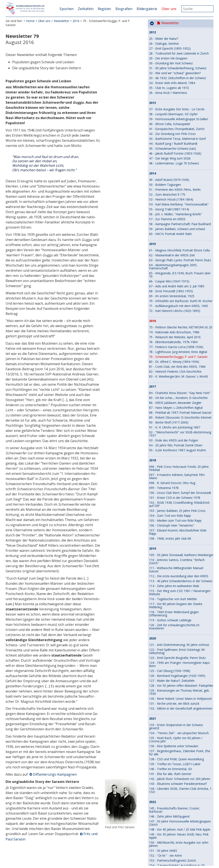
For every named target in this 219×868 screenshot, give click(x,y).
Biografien (124, 9)
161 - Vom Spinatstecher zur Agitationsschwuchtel (169, 599)
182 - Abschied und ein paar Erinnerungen (178, 746)
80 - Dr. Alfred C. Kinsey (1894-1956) (174, 41)
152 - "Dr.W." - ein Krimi (165, 535)
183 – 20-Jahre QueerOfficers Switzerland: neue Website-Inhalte (178, 753)
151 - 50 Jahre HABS (163, 530)
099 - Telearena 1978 (164, 167)
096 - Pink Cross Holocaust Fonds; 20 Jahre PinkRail (179, 148)
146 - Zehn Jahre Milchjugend (169, 496)
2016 (76, 21)
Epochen (67, 9)
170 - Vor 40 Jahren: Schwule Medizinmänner (180, 663)
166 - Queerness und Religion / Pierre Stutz (179, 631)
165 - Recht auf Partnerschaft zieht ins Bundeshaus (176, 625)
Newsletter (61, 21)
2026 (152, 825)
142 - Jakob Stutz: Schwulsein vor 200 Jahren (180, 458)
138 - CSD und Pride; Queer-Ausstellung (176, 439)
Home (30, 21)
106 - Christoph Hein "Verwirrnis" (172, 205)
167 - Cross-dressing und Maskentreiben (177, 636)
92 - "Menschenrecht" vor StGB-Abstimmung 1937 (180, 113)
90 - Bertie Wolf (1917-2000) (169, 102)
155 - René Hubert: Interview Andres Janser (179, 553)
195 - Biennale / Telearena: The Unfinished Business (178, 846)
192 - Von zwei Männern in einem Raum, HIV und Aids (180, 813)
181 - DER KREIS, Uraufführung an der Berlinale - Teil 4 (175, 740)
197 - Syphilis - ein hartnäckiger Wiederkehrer (180, 860)
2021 (152, 398)
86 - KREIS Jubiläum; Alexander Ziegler (175, 82)
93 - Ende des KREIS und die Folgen (174, 120)
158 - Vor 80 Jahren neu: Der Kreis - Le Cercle (180, 582)
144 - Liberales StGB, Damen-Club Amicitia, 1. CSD (181, 470)
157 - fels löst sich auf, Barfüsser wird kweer (180, 578)
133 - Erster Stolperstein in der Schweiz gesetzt (176, 406)
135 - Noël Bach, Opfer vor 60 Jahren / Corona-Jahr (176, 419)
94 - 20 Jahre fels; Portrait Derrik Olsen (176, 125)
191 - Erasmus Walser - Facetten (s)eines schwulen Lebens (177, 805)
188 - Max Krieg (160, 788)
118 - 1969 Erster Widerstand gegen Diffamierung (174, 293)
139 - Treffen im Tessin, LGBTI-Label (175, 444)
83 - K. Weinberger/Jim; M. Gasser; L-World (178, 56)
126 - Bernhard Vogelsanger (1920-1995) (177, 355)
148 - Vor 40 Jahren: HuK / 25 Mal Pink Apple (180, 509)
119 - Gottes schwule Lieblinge (170, 300)
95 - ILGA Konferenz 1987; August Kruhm (178, 130)
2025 (152, 732)
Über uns (169, 9)
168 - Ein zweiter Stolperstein (169, 641)
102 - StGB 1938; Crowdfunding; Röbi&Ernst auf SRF (179, 184)
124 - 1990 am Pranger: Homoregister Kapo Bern (179, 344)
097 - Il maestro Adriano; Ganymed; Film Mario (177, 156)
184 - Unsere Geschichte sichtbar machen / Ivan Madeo (179, 761)
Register (104, 9)
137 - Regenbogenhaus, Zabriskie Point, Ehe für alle (180, 432)
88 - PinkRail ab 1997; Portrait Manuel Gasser (180, 92)
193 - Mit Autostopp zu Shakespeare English (180, 831)
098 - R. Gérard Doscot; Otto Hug (172, 162)
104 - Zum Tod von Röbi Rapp (170, 195)
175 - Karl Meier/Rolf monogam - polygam (178, 687)
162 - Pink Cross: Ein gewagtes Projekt (176, 605)
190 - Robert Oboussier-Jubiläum (172, 798)
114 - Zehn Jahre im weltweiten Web (174, 265)
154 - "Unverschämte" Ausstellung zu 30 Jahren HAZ (177, 546)
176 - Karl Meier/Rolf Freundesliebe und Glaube (176, 694)
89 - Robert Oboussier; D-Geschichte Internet (180, 97)
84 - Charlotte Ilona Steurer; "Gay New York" (180, 72)
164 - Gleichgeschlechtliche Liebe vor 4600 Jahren (178, 617)
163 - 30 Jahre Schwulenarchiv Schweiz (176, 610)
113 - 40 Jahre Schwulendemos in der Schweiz (181, 261)
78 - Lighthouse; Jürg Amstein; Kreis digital (178, 31)
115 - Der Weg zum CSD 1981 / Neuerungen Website (180, 272)
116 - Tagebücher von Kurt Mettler (173, 278)
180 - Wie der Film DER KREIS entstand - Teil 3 (181, 721)
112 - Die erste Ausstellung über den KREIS (179, 256)
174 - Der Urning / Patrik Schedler (172, 682)
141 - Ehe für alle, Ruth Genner (170, 453)
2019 (152, 228)
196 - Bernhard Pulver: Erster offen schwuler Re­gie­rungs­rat (180, 854)
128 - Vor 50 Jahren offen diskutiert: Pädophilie (181, 365)
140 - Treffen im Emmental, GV (170, 448)
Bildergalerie (147, 9)
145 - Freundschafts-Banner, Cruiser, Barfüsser (175, 489)
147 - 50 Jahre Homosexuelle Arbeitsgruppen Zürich (180, 502)
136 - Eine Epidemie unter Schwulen (174, 426)
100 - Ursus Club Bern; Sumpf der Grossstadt (180, 172)
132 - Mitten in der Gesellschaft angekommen (181, 388)
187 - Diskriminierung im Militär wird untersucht (174, 782)
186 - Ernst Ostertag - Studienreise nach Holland (177, 774)
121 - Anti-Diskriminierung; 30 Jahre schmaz (179, 324)
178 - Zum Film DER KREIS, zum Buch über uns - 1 (179, 707)
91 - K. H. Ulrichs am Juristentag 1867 (175, 107)
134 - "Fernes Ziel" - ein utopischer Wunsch (179, 413)
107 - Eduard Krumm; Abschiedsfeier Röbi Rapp (178, 211)
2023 (152, 571)
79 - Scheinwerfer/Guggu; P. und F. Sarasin (178, 36)
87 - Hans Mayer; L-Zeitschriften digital (176, 87)
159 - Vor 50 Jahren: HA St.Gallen (172, 587)
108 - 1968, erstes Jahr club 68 (170, 218)
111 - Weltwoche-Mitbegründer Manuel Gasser (176, 249)
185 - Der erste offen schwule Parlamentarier (180, 767)
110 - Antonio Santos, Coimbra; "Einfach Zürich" (177, 241)
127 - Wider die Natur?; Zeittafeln (172, 360)
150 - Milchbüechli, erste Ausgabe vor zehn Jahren (179, 524)
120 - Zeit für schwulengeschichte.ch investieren (174, 306)
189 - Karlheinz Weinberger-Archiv (172, 793)
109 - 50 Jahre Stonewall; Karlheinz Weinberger (181, 234)
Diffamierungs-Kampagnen (55, 775)
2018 (152, 140)
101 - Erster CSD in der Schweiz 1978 (175, 177)
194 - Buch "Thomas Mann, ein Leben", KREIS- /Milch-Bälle (176, 837)
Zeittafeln (86, 9)
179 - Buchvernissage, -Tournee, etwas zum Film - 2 (180, 715)
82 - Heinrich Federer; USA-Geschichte (175, 51)
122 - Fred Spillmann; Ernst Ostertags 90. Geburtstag (177, 331)
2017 (152, 66)
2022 (152, 481)
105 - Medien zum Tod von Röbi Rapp (175, 200)
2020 (152, 318)
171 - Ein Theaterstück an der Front (174, 668)
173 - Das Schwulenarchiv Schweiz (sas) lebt (180, 677)
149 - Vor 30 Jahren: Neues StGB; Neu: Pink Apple (179, 515)
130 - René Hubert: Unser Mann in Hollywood (180, 378)
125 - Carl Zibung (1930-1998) (170, 350)
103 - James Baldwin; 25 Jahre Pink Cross (177, 190)
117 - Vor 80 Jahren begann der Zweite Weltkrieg (176, 285)
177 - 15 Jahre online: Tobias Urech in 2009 (179, 700)
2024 (152, 651)
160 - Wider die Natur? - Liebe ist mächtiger (179, 592)
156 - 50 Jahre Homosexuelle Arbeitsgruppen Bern (180, 559)
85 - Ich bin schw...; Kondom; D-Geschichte (178, 77)
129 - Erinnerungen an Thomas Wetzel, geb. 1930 (179, 372)
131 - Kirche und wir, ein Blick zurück (174, 383)
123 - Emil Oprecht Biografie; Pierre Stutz (177, 337)
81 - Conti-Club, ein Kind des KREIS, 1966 (177, 46)
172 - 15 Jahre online (163, 672)
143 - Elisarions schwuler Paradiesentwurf (178, 463)
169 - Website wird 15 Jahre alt (170, 658)
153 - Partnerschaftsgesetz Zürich (172, 540)
